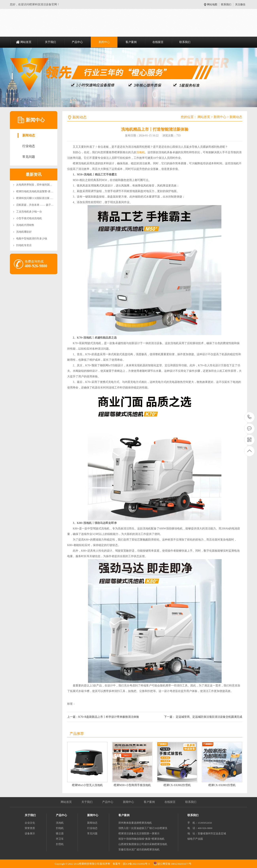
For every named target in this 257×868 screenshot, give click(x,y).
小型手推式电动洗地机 (29, 218)
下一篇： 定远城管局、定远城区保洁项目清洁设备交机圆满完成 (203, 717)
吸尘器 (60, 833)
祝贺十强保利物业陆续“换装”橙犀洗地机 (141, 839)
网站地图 (212, 4)
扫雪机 (60, 844)
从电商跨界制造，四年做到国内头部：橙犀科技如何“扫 (48, 185)
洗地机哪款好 (24, 232)
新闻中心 (104, 42)
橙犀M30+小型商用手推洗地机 (132, 785)
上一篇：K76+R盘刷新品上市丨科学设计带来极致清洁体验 (103, 717)
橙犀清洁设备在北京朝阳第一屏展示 (139, 833)
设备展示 (30, 833)
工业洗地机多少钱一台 (29, 212)
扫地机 (60, 828)
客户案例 (131, 42)
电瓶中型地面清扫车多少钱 (32, 238)
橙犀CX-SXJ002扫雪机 (177, 785)
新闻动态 (29, 135)
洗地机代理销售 (25, 225)
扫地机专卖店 (24, 245)
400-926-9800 (250, 417)
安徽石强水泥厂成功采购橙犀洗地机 (139, 849)
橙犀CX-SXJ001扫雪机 (222, 785)
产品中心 (77, 42)
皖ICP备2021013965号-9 (136, 864)
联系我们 (226, 4)
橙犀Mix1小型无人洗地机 (87, 785)
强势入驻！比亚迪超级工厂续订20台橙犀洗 (143, 828)
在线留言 (158, 42)
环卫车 (60, 839)
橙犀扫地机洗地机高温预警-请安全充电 (38, 191)
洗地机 (141, 152)
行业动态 (29, 146)
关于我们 (50, 42)
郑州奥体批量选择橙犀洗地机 (135, 823)
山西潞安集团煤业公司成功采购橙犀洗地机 (143, 844)
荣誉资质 (30, 828)
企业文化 (30, 823)
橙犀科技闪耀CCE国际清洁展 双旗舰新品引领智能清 (46, 198)
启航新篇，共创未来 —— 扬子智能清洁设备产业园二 (46, 205)
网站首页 (26, 42)
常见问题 (29, 157)
